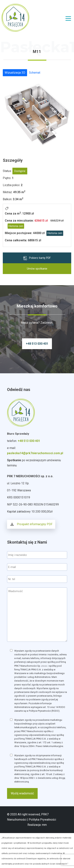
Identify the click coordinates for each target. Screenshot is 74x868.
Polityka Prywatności (42, 820)
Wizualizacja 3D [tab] (15, 73)
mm (44, 825)
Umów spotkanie (37, 269)
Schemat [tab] (35, 73)
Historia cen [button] (16, 226)
